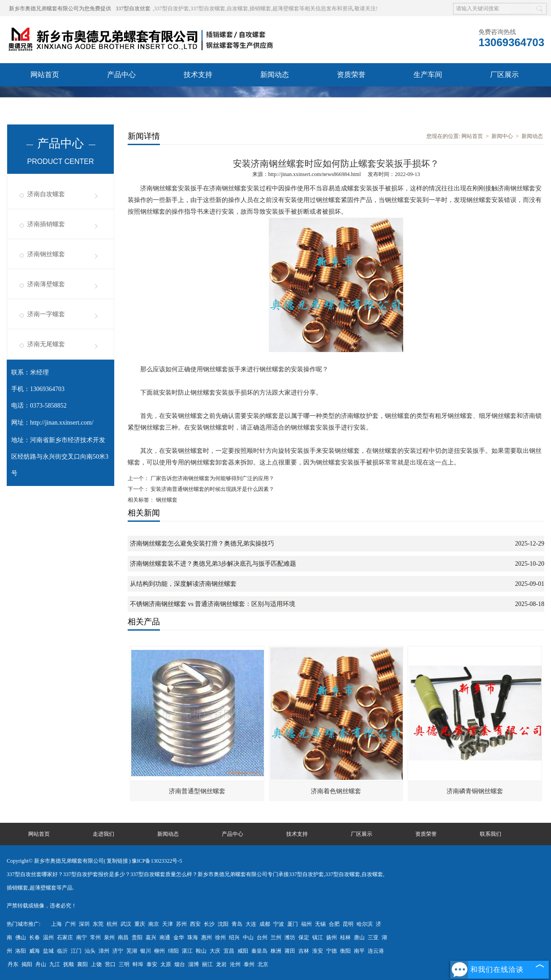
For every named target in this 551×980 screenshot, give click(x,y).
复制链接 (117, 861)
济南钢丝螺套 (46, 254)
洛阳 (21, 951)
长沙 (209, 924)
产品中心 (121, 75)
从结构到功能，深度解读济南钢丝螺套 (183, 584)
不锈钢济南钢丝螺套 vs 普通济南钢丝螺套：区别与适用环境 (213, 604)
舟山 (41, 964)
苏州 (181, 924)
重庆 (140, 924)
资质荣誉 (351, 75)
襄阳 (82, 964)
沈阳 (223, 924)
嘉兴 (151, 937)
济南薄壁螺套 (46, 284)
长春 (34, 937)
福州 (306, 924)
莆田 (290, 951)
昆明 (348, 924)
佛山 (21, 937)
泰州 (249, 964)
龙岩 (221, 964)
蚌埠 (138, 964)
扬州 (331, 937)
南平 (359, 951)
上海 (56, 924)
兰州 (276, 937)
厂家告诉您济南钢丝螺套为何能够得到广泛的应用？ (212, 478)
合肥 (334, 924)
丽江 (207, 964)
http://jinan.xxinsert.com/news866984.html (315, 174)
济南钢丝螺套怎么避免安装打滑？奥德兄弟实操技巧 (202, 544)
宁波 (279, 924)
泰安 (152, 964)
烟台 (180, 964)
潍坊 (290, 937)
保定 (304, 937)
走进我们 (103, 834)
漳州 (104, 951)
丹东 (13, 964)
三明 (124, 964)
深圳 (84, 924)
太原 (166, 964)
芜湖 (132, 951)
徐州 (220, 937)
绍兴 (234, 937)
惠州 (207, 937)
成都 (265, 924)
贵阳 (137, 937)
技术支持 (198, 75)
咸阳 (243, 951)
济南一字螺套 (46, 314)
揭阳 (27, 964)
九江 (55, 964)
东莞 (98, 924)
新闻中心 (502, 136)
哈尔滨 (365, 924)
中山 (248, 937)
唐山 (359, 937)
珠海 (193, 937)
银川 (146, 951)
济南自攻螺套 (46, 194)
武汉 (126, 924)
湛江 (187, 951)
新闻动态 (275, 75)
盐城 (48, 951)
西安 (195, 924)
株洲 (276, 951)
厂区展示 (504, 75)
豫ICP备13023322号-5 (157, 861)
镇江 (318, 937)
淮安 (318, 951)
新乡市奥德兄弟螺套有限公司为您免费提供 (60, 9)
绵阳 (173, 951)
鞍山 (201, 951)
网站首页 (45, 75)
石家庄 (65, 937)
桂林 (345, 937)
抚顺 (69, 964)
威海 (34, 951)
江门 (76, 951)
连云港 (376, 951)
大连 (251, 924)
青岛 (237, 924)
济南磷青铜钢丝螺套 (475, 791)
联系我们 (45, 98)
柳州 (159, 951)
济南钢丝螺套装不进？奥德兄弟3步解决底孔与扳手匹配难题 (213, 564)
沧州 (235, 964)
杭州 (112, 924)
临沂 (62, 951)
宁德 (331, 951)
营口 (110, 964)
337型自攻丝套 (133, 9)
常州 (95, 937)
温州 (48, 937)
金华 (179, 937)
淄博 (194, 964)
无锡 (320, 924)
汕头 (90, 951)
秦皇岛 (259, 951)
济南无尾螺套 (46, 344)
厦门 (293, 924)
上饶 (96, 964)
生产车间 (428, 75)
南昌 (123, 937)
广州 (70, 924)
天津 (168, 924)
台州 (262, 937)
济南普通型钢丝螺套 (197, 791)
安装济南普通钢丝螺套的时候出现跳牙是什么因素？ (212, 489)
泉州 (109, 937)
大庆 (215, 951)
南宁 (82, 937)
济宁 (118, 951)
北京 (263, 964)
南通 (165, 937)
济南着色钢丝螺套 (336, 791)
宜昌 (229, 951)
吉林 (304, 951)
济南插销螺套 (46, 224)
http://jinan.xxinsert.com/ (62, 423)
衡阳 (345, 951)
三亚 (373, 937)
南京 (154, 924)
